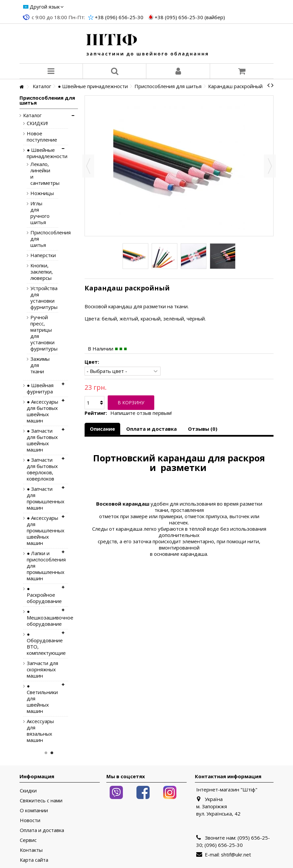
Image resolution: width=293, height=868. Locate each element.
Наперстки (39, 255)
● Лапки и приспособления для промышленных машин (42, 566)
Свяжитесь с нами (41, 801)
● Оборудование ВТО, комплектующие (42, 644)
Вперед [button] (270, 166)
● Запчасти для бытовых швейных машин (42, 440)
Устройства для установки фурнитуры (39, 298)
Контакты (31, 850)
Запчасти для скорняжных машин (42, 669)
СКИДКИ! (37, 123)
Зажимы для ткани (39, 365)
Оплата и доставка (151, 429)
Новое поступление (42, 137)
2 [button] (52, 753)
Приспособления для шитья (39, 239)
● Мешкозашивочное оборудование (42, 618)
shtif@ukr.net (236, 854)
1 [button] (46, 753)
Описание (102, 429)
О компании (34, 810)
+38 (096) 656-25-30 (119, 17)
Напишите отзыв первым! (141, 413)
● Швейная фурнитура (40, 388)
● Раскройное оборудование (42, 595)
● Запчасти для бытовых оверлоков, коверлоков (42, 469)
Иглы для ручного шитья (39, 213)
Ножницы (39, 193)
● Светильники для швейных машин (42, 699)
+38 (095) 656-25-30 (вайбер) (190, 17)
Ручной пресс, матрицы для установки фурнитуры (39, 333)
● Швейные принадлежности (42, 153)
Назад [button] (88, 166)
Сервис (28, 840)
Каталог (32, 115)
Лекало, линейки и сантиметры (39, 174)
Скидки (28, 791)
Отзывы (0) (203, 429)
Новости (30, 820)
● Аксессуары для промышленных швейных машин (42, 531)
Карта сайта (34, 860)
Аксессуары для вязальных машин (40, 731)
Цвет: (92, 362)
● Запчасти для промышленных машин (42, 498)
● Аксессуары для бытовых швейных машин (42, 411)
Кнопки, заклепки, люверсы (39, 272)
